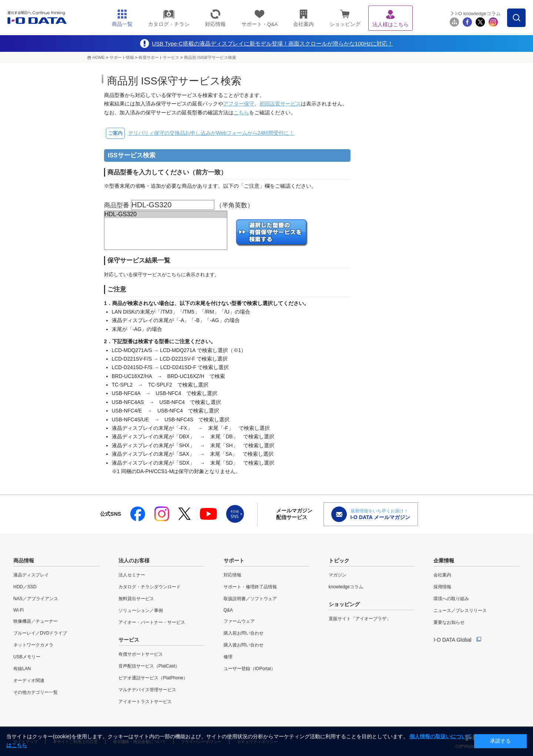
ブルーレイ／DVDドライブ (40, 633)
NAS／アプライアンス (36, 599)
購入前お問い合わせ (244, 633)
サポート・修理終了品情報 (250, 587)
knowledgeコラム (346, 587)
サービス (129, 640)
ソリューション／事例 (141, 611)
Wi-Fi (19, 610)
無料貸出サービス (136, 599)
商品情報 (24, 561)
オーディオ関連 (29, 680)
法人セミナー (132, 575)
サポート (234, 561)
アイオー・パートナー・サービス (152, 622)
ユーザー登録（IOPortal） (249, 669)
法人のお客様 (134, 561)
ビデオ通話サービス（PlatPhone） (153, 678)
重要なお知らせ (449, 622)
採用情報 (442, 587)
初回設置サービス (280, 104)
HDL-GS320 (166, 215)
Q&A (228, 610)
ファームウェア (239, 621)
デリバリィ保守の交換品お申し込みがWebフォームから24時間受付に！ (211, 133)
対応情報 (232, 575)
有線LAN (22, 669)
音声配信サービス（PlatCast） (149, 666)
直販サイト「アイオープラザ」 (360, 619)
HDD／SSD (25, 587)
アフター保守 (239, 104)
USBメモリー (27, 657)
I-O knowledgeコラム (478, 14)
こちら (241, 113)
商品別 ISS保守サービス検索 (210, 57)
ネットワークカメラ (33, 645)
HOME (99, 57)
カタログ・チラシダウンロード (150, 587)
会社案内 (442, 575)
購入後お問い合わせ (244, 645)
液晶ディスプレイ (31, 575)
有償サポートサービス (159, 57)
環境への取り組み (451, 599)
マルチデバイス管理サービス (147, 690)
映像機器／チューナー (36, 621)
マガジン (338, 575)
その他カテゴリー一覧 (36, 692)
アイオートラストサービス (145, 702)
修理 (228, 657)
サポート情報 (122, 57)
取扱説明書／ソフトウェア (250, 599)
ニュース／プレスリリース (460, 611)
